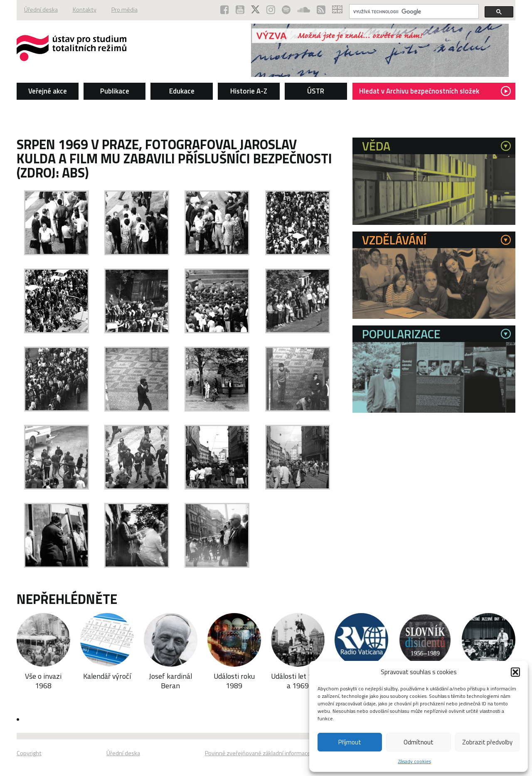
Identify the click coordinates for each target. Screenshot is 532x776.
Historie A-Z (249, 91)
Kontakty (85, 10)
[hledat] (413, 12)
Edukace (182, 91)
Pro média (124, 10)
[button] (515, 672)
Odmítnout (419, 742)
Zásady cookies (415, 761)
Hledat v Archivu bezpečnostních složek (435, 91)
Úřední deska (41, 10)
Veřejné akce (48, 91)
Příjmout (350, 742)
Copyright (29, 753)
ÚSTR (316, 91)
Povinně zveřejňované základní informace (258, 753)
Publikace (115, 91)
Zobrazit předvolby (487, 742)
